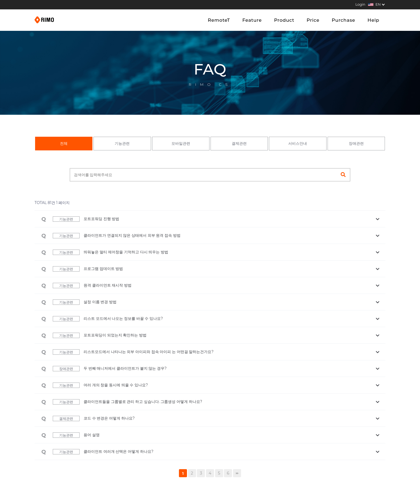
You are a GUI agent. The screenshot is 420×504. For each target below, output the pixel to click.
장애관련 (356, 143)
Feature (252, 20)
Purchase (343, 20)
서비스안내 (298, 143)
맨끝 (237, 473)
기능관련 (122, 143)
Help (373, 20)
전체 (64, 143)
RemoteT (219, 20)
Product (284, 20)
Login (360, 4)
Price (313, 20)
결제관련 (239, 143)
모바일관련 (181, 143)
